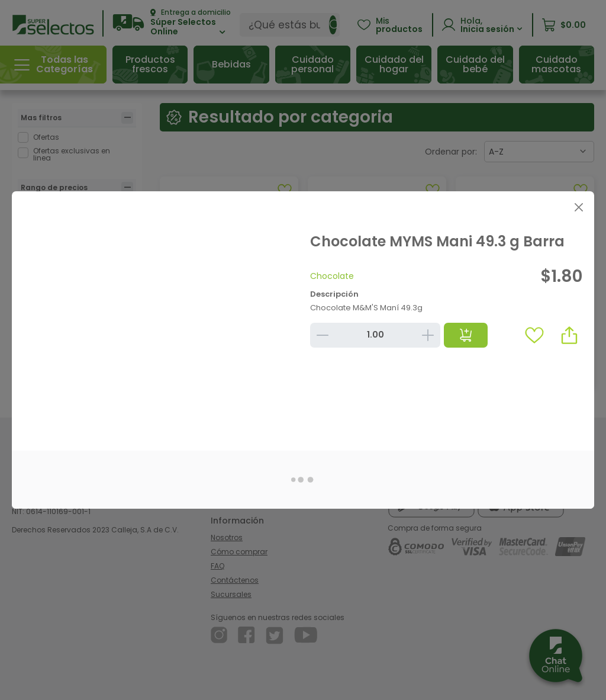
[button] (569, 335)
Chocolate (332, 276)
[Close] (578, 207)
